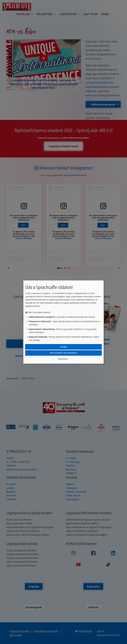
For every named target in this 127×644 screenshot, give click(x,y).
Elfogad (63, 347)
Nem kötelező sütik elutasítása (63, 353)
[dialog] (63, 322)
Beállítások (63, 359)
